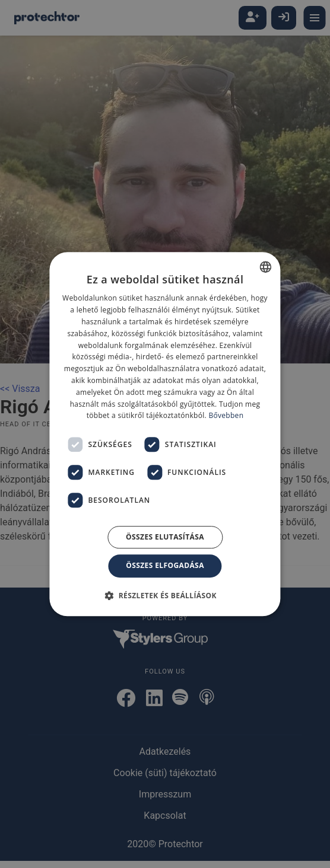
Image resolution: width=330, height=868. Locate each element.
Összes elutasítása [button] (165, 537)
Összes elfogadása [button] (165, 565)
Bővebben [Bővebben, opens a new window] (226, 416)
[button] (165, 595)
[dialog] (165, 434)
